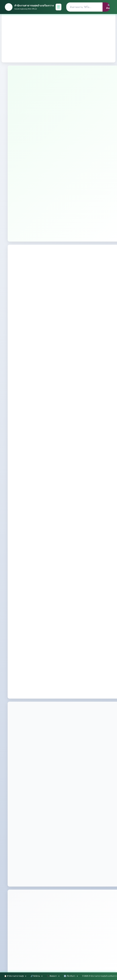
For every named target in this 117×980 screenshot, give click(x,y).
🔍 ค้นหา (109, 7)
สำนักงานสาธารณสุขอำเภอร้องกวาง (34, 6)
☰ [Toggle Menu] (58, 7)
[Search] (84, 7)
